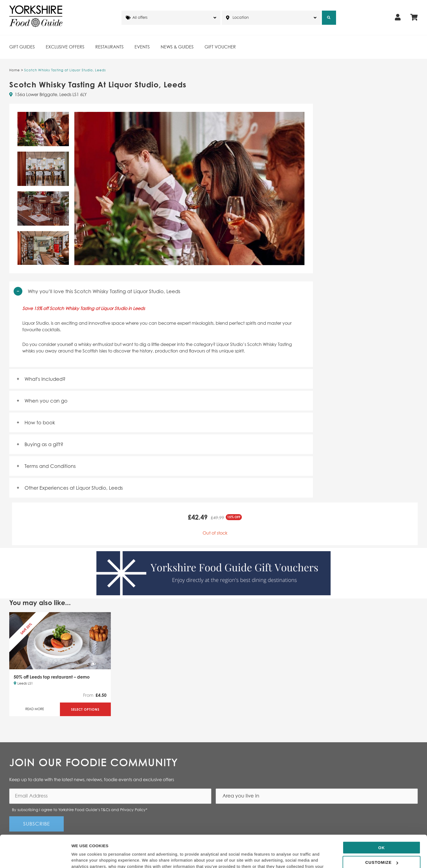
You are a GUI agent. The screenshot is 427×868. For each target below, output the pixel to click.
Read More (35, 709)
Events (142, 47)
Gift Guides (22, 47)
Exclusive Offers (65, 47)
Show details (84, 857)
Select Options (85, 709)
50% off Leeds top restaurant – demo (52, 677)
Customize (382, 832)
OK (382, 818)
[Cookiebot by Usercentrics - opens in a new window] (35, 857)
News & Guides (177, 47)
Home (15, 70)
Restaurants (109, 47)
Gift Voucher (220, 47)
